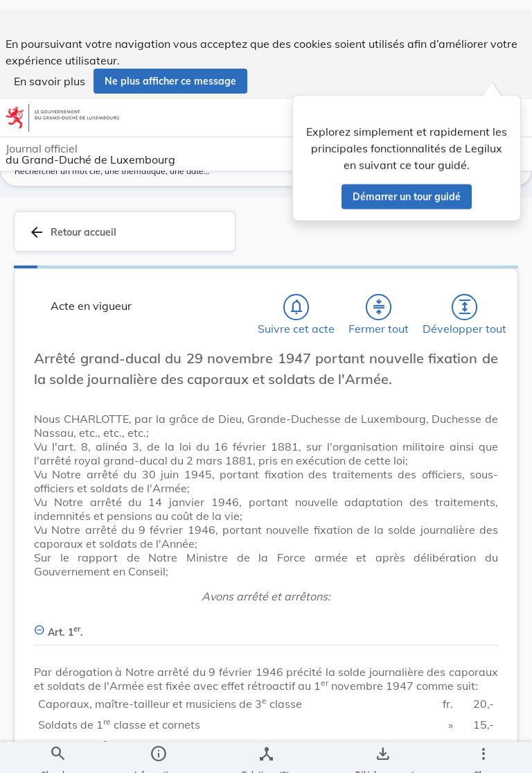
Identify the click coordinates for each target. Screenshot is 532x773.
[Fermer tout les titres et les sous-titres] (379, 322)
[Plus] (483, 751)
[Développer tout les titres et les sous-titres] (465, 322)
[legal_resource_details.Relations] (266, 751)
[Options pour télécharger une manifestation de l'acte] (382, 751)
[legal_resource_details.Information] (158, 751)
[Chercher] (57, 751)
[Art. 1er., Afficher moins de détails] (266, 640)
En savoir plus (50, 68)
